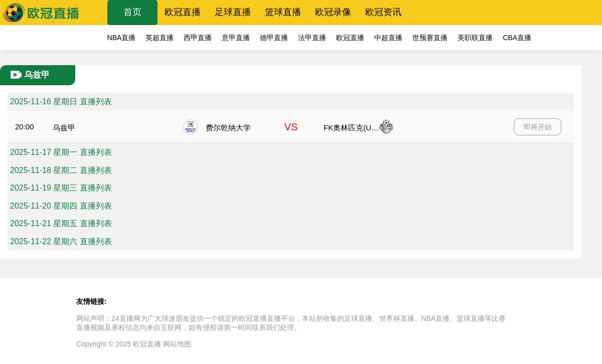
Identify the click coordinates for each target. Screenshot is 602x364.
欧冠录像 (333, 12)
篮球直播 (283, 12)
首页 (132, 12)
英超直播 (160, 38)
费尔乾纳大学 (228, 128)
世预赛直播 (430, 38)
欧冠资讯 (383, 12)
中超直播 (388, 38)
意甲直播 (236, 38)
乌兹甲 (64, 128)
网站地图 (177, 344)
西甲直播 (198, 38)
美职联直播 (475, 38)
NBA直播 (122, 38)
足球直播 (233, 12)
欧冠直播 (183, 12)
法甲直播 (312, 38)
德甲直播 (274, 38)
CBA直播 (517, 38)
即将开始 (538, 127)
